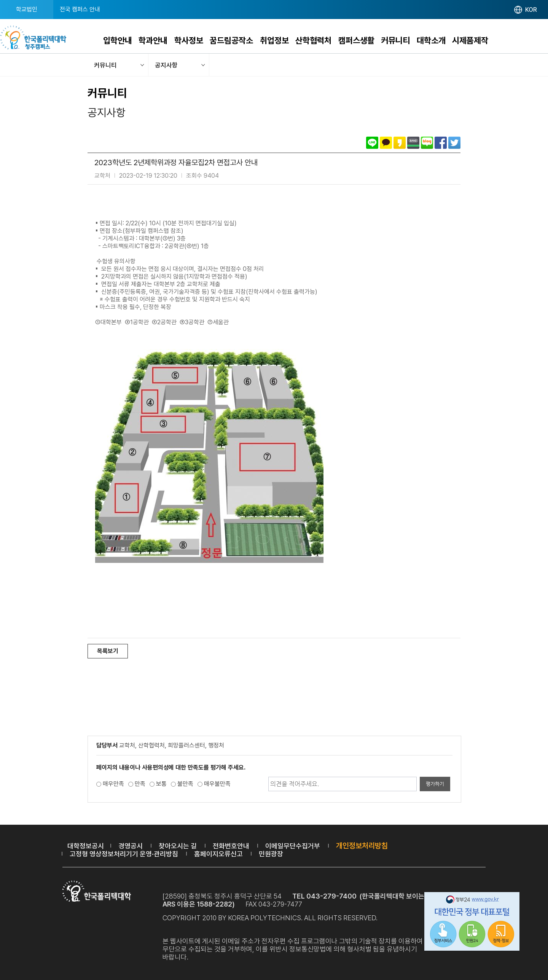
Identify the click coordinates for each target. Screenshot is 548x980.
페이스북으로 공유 (441, 143)
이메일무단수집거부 (293, 846)
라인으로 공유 (372, 143)
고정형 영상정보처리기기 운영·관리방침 (124, 854)
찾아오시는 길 (178, 846)
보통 (161, 784)
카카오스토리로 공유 (400, 143)
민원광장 (271, 854)
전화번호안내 (231, 846)
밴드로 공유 (413, 143)
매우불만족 (217, 784)
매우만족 (113, 784)
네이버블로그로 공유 (427, 143)
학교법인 (27, 9)
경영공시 (131, 846)
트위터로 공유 (454, 143)
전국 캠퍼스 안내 (80, 9)
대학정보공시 (86, 846)
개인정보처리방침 (362, 846)
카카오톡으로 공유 (386, 143)
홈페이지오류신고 (218, 854)
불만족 (185, 784)
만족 (140, 784)
